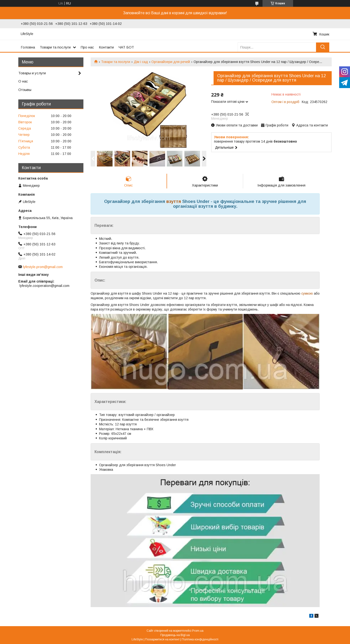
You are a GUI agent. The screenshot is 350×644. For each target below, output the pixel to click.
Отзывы (25, 90)
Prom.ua (198, 631)
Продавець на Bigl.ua (175, 635)
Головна (28, 47)
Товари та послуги (55, 47)
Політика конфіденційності (200, 639)
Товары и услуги (32, 73)
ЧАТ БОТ (126, 47)
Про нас (87, 47)
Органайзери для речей (171, 62)
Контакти (106, 47)
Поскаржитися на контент (162, 639)
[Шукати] (323, 47)
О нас (23, 81)
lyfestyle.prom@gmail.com (43, 267)
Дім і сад (141, 62)
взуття (174, 201)
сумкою (307, 293)
